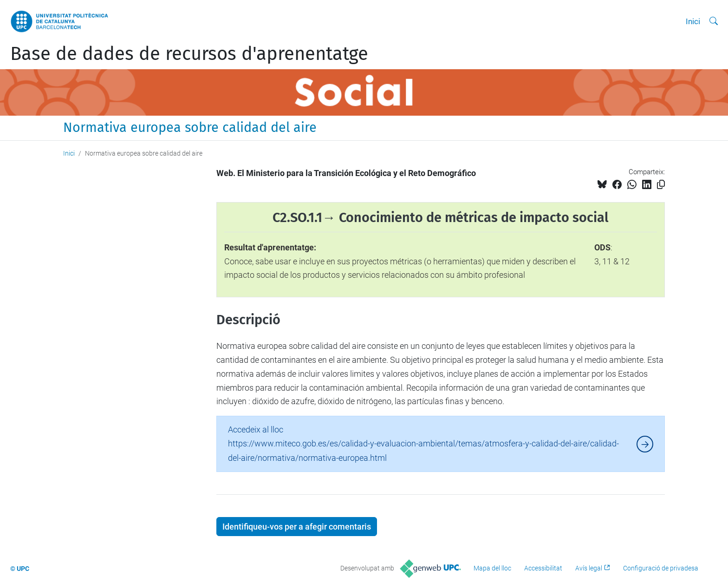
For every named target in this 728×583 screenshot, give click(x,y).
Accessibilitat (543, 568)
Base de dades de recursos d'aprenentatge (189, 54)
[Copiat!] (661, 185)
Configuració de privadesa (661, 568)
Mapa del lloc (492, 568)
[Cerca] (714, 21)
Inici (693, 21)
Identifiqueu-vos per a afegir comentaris (297, 527)
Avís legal (589, 568)
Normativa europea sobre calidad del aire (190, 128)
